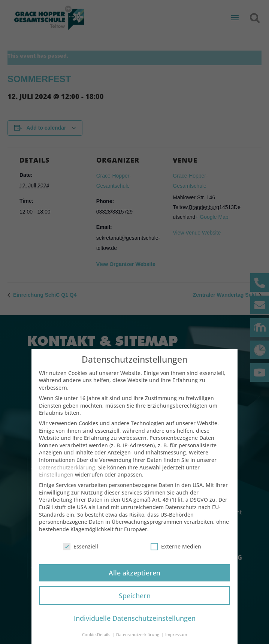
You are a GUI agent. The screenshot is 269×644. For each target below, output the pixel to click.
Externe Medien (176, 552)
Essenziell (81, 552)
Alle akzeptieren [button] (134, 578)
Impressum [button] (176, 641)
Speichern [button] (135, 601)
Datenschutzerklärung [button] (138, 641)
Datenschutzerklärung (67, 473)
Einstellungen (56, 480)
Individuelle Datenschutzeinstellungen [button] (135, 624)
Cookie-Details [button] (97, 641)
